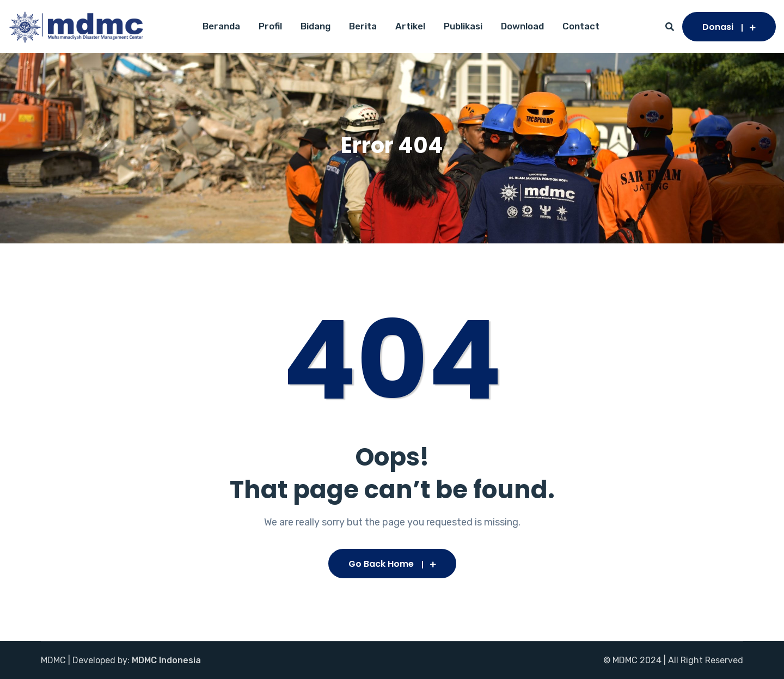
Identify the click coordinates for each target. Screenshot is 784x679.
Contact (581, 26)
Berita (363, 26)
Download (522, 26)
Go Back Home (392, 564)
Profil (270, 26)
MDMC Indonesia (166, 660)
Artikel (410, 26)
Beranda (221, 26)
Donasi (729, 27)
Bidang (316, 26)
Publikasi (463, 26)
